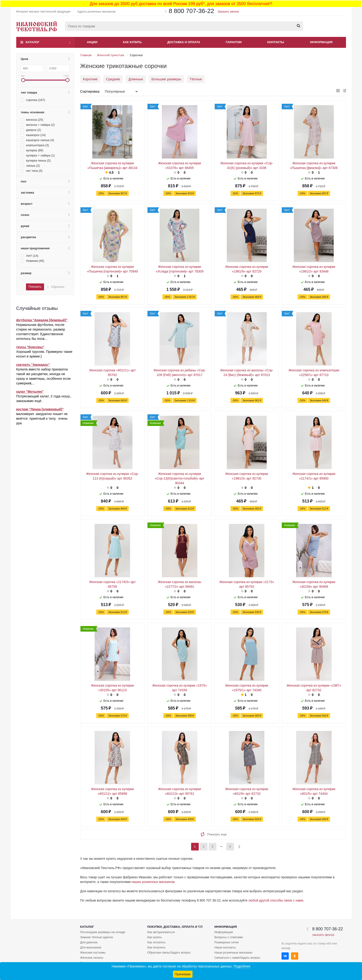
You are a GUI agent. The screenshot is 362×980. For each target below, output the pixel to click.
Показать (35, 287)
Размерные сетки (226, 942)
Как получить (156, 947)
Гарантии (234, 42)
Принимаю (183, 974)
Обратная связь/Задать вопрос (169, 952)
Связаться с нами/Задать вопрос (237, 958)
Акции (92, 42)
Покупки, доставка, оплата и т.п (175, 927)
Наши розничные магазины (233, 952)
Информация (321, 42)
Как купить (132, 42)
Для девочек (89, 942)
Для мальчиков (91, 947)
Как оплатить (156, 942)
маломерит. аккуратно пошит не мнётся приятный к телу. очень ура (42, 418)
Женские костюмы (93, 952)
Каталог (33, 42)
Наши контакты (225, 947)
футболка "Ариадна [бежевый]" (42, 320)
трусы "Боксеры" (30, 347)
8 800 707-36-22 (191, 11)
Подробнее (242, 966)
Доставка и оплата (184, 42)
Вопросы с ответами (229, 937)
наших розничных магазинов (153, 882)
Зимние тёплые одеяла (97, 937)
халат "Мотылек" (30, 392)
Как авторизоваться (161, 932)
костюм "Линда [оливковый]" (40, 409)
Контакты (276, 42)
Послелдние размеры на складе (103, 932)
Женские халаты (92, 958)
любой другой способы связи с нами (276, 900)
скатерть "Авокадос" (33, 365)
